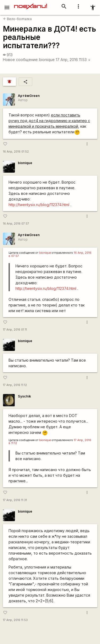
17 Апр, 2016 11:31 (15, 500)
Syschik (24, 396)
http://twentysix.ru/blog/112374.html (39, 205)
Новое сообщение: (21, 60)
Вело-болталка (17, 19)
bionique (47, 60)
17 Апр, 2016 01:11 (15, 330)
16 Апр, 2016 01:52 (16, 152)
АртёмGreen (29, 96)
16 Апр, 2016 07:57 (16, 224)
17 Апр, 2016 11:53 (73, 60)
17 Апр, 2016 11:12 (15, 385)
